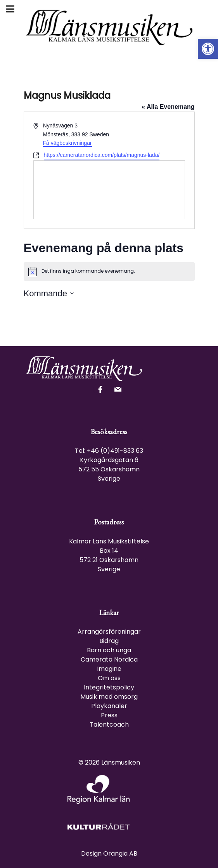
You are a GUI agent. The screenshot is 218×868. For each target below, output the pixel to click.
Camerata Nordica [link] (109, 659)
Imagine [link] (109, 669)
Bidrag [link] (109, 641)
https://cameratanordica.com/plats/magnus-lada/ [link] (102, 155)
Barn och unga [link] (109, 650)
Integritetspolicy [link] (109, 687)
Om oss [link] (109, 678)
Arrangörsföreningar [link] (109, 632)
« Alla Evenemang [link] (168, 107)
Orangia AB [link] (120, 853)
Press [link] (109, 715)
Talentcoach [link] (109, 724)
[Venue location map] (109, 190)
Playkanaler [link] (109, 706)
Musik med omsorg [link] (109, 697)
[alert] (109, 272)
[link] (208, 49)
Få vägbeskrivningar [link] (67, 143)
